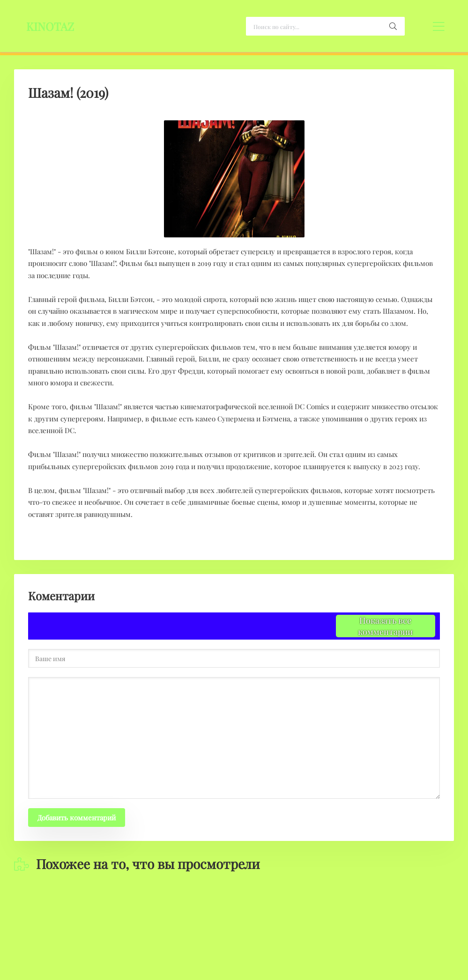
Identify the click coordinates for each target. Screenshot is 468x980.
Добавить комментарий (77, 818)
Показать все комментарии (385, 626)
